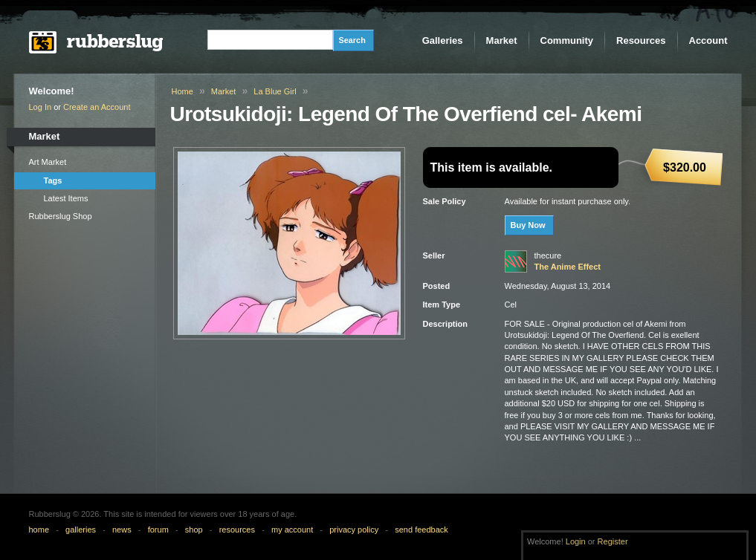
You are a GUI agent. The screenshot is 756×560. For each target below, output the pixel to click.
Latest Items (66, 198)
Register (613, 541)
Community (567, 40)
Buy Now (528, 225)
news (122, 530)
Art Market (48, 162)
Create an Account (97, 107)
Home (182, 91)
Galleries (443, 40)
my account (292, 530)
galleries (81, 530)
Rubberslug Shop (61, 216)
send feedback (421, 530)
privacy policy (354, 530)
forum (158, 530)
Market (502, 40)
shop (194, 530)
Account (708, 40)
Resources (641, 40)
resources (237, 530)
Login (576, 541)
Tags (53, 180)
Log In (41, 107)
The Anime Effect (568, 267)
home (39, 530)
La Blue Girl (275, 91)
